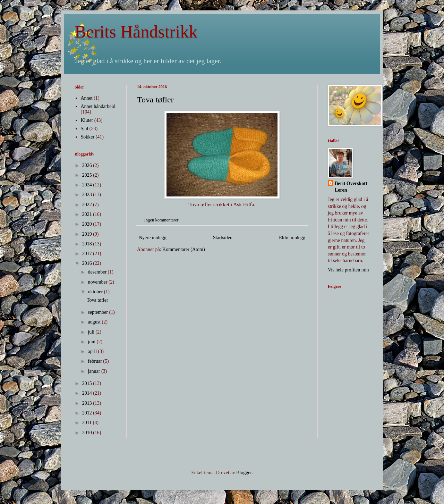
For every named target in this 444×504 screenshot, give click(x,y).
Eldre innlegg (292, 238)
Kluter (87, 120)
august (95, 322)
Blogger (244, 473)
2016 (88, 263)
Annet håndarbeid (98, 106)
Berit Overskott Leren (351, 187)
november (98, 282)
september (98, 312)
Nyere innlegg (153, 238)
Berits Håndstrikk (136, 32)
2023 (88, 195)
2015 (88, 383)
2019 (88, 234)
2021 (88, 214)
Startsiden (223, 238)
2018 (88, 244)
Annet (87, 98)
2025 (88, 175)
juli (92, 332)
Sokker (88, 137)
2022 (88, 205)
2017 (88, 254)
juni (92, 342)
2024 (88, 185)
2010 (88, 433)
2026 (88, 165)
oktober (96, 292)
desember (98, 272)
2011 (88, 423)
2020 (88, 224)
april (93, 351)
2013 (88, 403)
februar (95, 361)
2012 (88, 413)
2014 (88, 393)
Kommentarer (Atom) (183, 249)
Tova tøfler (155, 100)
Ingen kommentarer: (163, 220)
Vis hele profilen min (348, 270)
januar (94, 371)
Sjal (85, 129)
